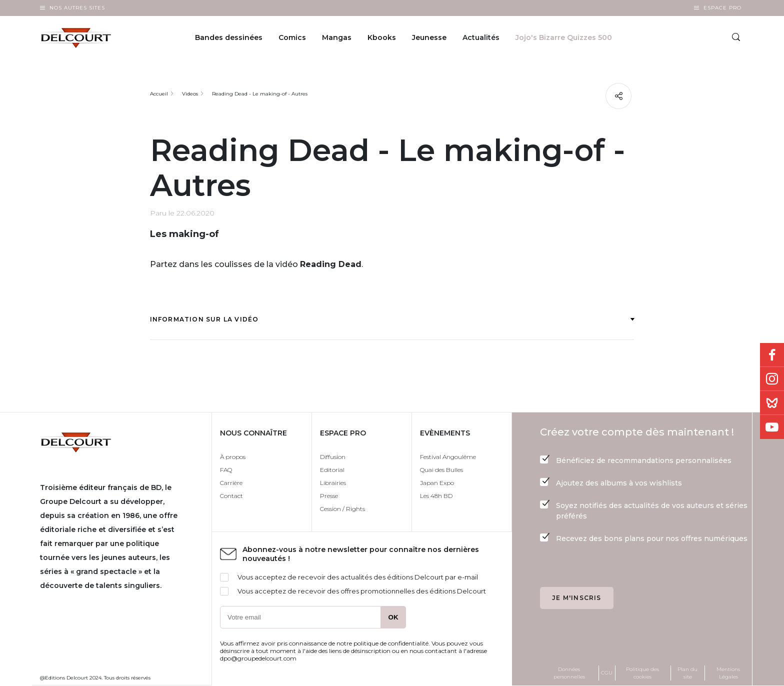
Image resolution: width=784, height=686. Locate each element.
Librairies (333, 483)
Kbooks (382, 38)
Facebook (772, 355)
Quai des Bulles (441, 470)
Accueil (159, 94)
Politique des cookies (642, 673)
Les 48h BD (436, 496)
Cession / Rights (342, 509)
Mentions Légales (728, 673)
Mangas (337, 38)
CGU (607, 673)
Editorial (332, 470)
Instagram (772, 379)
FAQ (226, 470)
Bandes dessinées (229, 38)
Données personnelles (569, 673)
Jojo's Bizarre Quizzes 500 (564, 38)
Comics (292, 38)
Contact (231, 496)
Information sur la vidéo (392, 319)
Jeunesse (429, 38)
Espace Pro (722, 8)
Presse (329, 496)
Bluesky (772, 403)
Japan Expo (437, 483)
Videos (190, 94)
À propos (233, 457)
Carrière (231, 483)
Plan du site (687, 673)
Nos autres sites (77, 8)
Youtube (772, 427)
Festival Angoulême (448, 457)
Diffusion (333, 457)
